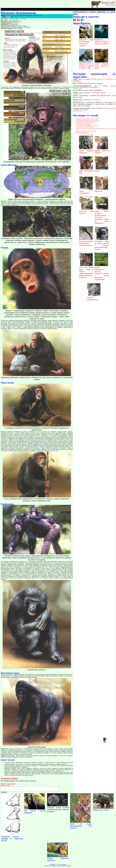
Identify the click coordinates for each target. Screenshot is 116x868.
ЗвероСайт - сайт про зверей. (58, 865)
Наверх (105, 740)
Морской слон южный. (86, 211)
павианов (36, 444)
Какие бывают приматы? (86, 151)
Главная (109, 9)
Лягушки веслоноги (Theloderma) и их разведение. (94, 87)
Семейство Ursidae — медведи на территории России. (12, 839)
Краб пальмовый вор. (86, 171)
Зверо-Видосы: (8, 9)
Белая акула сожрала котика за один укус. (86, 131)
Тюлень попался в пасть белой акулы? (85, 127)
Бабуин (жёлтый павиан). (102, 151)
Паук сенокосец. (95, 100)
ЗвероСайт (108, 2)
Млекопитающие (12, 15)
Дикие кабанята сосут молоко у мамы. (102, 65)
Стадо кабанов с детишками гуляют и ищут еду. (87, 126)
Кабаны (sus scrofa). (101, 811)
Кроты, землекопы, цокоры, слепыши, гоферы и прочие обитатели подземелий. (102, 273)
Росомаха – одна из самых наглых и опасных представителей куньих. (102, 244)
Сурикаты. (101, 190)
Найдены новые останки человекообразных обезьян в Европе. (58, 810)
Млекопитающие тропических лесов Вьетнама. (86, 242)
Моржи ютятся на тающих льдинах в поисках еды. (86, 65)
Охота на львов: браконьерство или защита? (81, 827)
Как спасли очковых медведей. (84, 124)
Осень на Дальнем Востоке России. (85, 134)
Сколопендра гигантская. (98, 93)
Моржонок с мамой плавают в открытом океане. (102, 41)
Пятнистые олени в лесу (82, 132)
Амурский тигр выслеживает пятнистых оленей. (31, 10)
